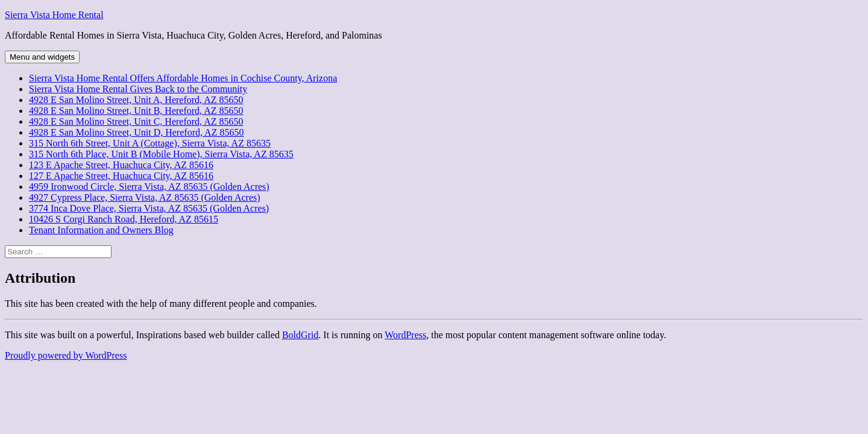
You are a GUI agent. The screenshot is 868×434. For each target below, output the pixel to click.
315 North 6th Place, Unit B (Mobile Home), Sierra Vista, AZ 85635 (161, 154)
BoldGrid (300, 335)
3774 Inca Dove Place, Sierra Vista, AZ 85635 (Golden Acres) (149, 208)
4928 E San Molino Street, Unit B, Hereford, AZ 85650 (136, 111)
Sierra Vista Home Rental (54, 15)
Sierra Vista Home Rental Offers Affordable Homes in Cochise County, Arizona (183, 78)
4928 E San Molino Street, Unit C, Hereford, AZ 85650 (136, 121)
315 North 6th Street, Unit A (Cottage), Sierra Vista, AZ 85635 (150, 143)
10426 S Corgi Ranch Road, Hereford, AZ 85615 (124, 219)
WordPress (405, 335)
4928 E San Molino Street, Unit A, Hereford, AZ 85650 (136, 100)
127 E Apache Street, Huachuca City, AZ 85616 (121, 176)
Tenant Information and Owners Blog (101, 230)
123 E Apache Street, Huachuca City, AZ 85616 (121, 165)
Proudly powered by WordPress (66, 355)
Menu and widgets (42, 57)
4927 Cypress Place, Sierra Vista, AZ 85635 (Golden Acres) (145, 197)
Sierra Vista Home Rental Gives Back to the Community (138, 89)
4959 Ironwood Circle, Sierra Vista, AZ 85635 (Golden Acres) (149, 187)
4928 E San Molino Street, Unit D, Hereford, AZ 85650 (136, 132)
